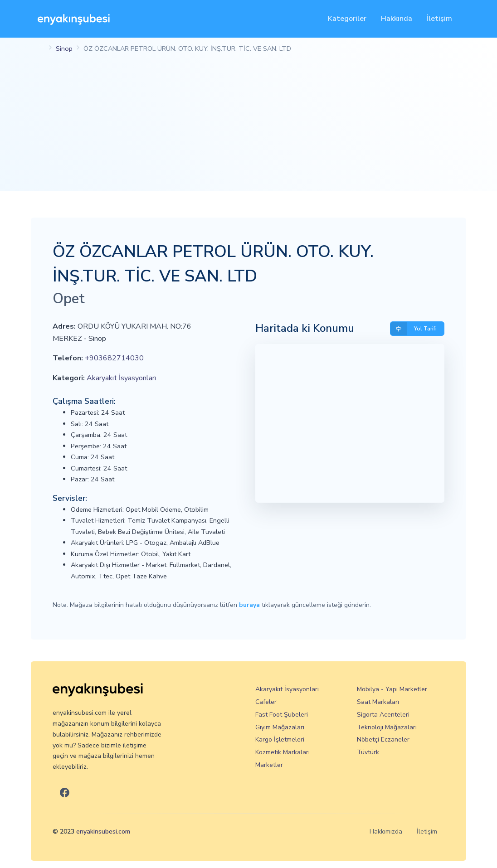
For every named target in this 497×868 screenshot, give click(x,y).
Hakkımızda (386, 832)
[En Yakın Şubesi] (74, 19)
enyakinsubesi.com (103, 832)
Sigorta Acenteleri (383, 715)
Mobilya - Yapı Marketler (392, 689)
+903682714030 (114, 358)
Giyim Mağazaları (280, 727)
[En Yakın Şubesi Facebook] (65, 793)
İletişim (439, 19)
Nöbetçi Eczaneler (383, 739)
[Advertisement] (248, 128)
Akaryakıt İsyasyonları (121, 378)
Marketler (269, 765)
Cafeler (266, 702)
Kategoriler (347, 19)
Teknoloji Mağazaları (387, 727)
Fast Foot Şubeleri (282, 715)
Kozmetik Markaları (283, 752)
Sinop (64, 48)
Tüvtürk (368, 752)
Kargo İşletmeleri (280, 739)
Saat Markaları (378, 702)
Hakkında (397, 19)
